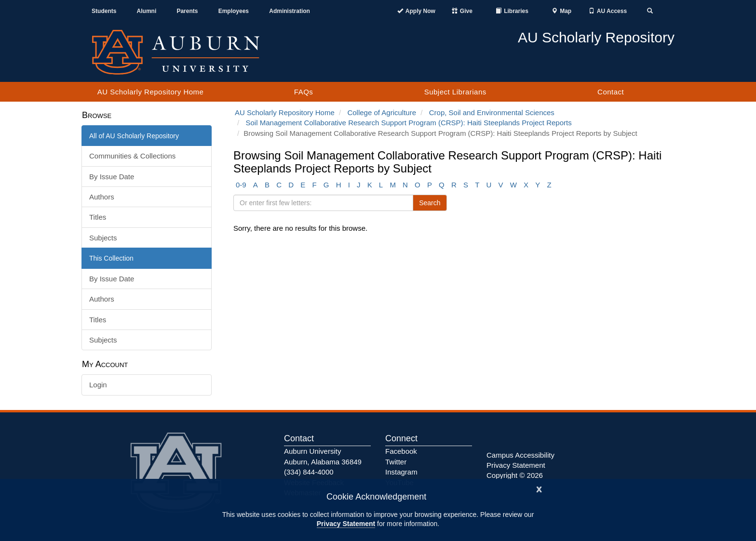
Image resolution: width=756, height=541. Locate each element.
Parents (187, 11)
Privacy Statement (346, 524)
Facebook (401, 451)
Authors (102, 197)
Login (98, 385)
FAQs (304, 92)
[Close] (539, 488)
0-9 (241, 185)
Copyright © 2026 (515, 475)
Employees (234, 11)
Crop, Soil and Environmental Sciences (492, 112)
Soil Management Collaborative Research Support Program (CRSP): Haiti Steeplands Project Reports (409, 123)
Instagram (401, 472)
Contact (611, 92)
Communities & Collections (132, 156)
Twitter (396, 462)
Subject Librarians (455, 92)
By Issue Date (112, 177)
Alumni (147, 11)
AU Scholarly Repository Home (151, 92)
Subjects (103, 238)
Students (104, 11)
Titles (98, 217)
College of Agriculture (382, 112)
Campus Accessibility (520, 455)
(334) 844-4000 (309, 472)
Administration (290, 11)
